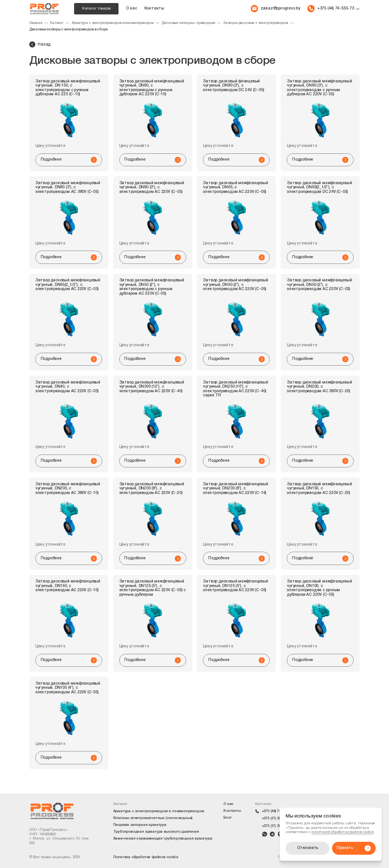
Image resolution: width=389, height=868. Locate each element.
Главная (36, 23)
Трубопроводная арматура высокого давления (156, 832)
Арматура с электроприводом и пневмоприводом (113, 23)
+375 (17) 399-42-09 (277, 826)
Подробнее (69, 160)
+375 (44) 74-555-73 (277, 811)
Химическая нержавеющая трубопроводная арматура (163, 839)
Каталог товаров (96, 9)
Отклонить (308, 848)
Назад (40, 44)
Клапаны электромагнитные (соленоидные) (153, 818)
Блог (227, 818)
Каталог (57, 23)
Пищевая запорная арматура (140, 825)
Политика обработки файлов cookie (146, 857)
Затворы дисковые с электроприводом (255, 23)
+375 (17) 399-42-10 (277, 818)
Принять (354, 848)
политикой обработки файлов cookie (343, 832)
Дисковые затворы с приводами (188, 23)
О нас (131, 9)
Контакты (154, 9)
